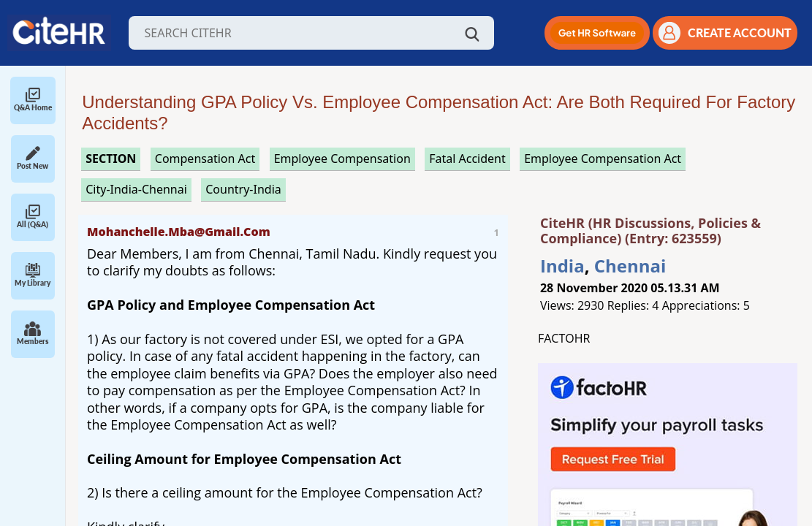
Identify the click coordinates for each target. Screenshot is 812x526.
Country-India (243, 189)
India (562, 266)
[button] (597, 33)
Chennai (630, 266)
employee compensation (342, 159)
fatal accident (467, 159)
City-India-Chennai (136, 189)
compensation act (205, 159)
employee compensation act (603, 159)
